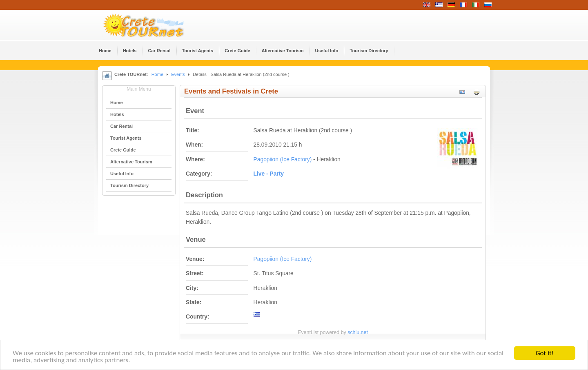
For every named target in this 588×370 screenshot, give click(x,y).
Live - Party (269, 174)
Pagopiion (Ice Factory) (283, 159)
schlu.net (358, 332)
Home (157, 74)
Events (178, 74)
